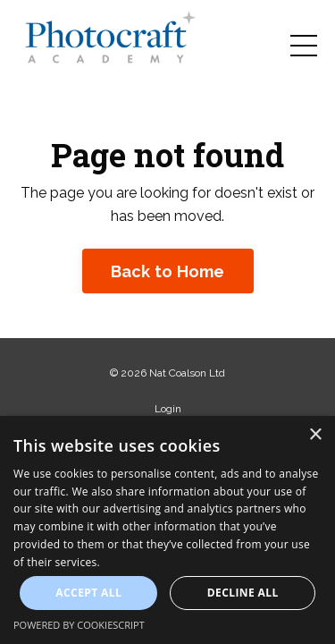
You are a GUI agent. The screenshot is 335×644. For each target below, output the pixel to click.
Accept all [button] (88, 593)
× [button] (315, 435)
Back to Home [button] (168, 271)
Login (168, 409)
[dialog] (167, 530)
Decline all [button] (243, 593)
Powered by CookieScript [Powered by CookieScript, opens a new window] (79, 625)
